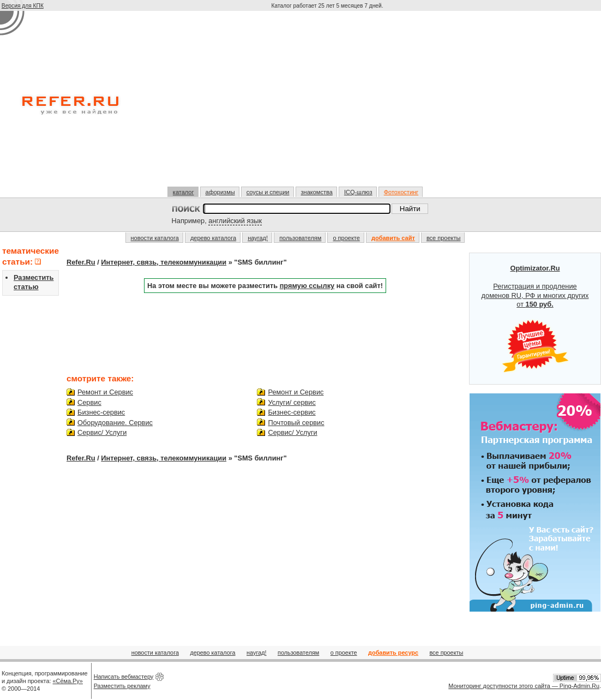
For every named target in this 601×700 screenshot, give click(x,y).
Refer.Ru (81, 262)
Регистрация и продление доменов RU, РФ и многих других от (535, 319)
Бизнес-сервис (101, 412)
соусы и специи (268, 192)
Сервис (89, 402)
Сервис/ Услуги (102, 432)
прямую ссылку (307, 286)
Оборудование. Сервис (115, 423)
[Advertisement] (328, 103)
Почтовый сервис (296, 423)
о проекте (346, 238)
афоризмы (220, 192)
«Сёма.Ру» (68, 681)
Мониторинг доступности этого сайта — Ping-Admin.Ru (524, 686)
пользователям (300, 238)
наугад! (258, 238)
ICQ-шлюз (358, 192)
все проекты (444, 238)
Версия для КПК (23, 6)
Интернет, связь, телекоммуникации (164, 262)
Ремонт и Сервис (105, 392)
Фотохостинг (401, 192)
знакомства (317, 192)
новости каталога (155, 238)
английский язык (235, 221)
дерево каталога (213, 238)
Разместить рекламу (122, 686)
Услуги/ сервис (292, 402)
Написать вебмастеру (124, 677)
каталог (184, 192)
